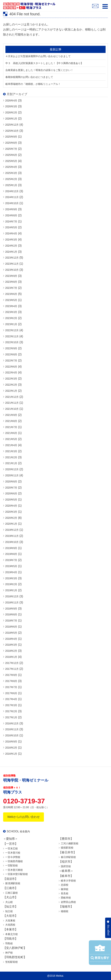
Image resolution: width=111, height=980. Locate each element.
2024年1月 (11, 252)
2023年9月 (11, 276)
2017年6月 (11, 693)
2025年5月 (11, 161)
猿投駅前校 (67, 848)
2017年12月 (12, 663)
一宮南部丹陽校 (14, 861)
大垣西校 (10, 925)
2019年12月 (12, 530)
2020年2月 (11, 518)
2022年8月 (11, 355)
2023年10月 (12, 270)
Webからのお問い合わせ (24, 817)
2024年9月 (11, 209)
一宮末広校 (11, 849)
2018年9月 (11, 609)
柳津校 (65, 889)
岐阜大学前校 (68, 881)
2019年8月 (11, 554)
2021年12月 (12, 397)
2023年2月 (11, 318)
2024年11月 (12, 197)
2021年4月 (11, 445)
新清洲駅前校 (13, 883)
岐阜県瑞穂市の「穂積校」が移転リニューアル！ (33, 84)
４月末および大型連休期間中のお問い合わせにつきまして (38, 56)
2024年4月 (11, 234)
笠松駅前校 (11, 962)
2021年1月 (11, 463)
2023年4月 (11, 306)
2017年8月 (11, 681)
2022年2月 (11, 385)
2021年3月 (11, 451)
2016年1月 (11, 754)
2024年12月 (12, 191)
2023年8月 (11, 282)
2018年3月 (11, 645)
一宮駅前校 (11, 866)
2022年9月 (11, 348)
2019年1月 (11, 590)
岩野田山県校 (68, 902)
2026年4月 (11, 101)
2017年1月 (11, 717)
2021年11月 (12, 403)
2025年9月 (11, 137)
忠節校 (65, 885)
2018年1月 (11, 657)
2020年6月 (11, 494)
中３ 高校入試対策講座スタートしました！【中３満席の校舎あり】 (44, 63)
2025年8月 (11, 143)
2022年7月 (11, 361)
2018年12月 (12, 596)
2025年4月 (11, 167)
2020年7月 (11, 488)
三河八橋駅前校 (70, 843)
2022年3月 (11, 379)
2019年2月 (11, 584)
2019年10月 (12, 542)
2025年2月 (11, 179)
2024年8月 (11, 215)
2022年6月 (11, 367)
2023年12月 (12, 258)
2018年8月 (11, 615)
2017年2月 (11, 711)
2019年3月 (11, 578)
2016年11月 (12, 729)
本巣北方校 (11, 934)
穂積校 (65, 911)
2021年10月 (12, 409)
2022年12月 (12, 330)
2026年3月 (11, 106)
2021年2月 (11, 457)
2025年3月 (11, 173)
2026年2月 (11, 113)
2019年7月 (11, 560)
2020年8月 (11, 482)
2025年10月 (12, 131)
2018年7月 (11, 621)
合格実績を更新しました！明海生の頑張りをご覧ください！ (39, 70)
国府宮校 (66, 866)
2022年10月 (12, 342)
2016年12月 (12, 724)
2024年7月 (11, 222)
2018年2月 (11, 651)
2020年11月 (12, 476)
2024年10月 (12, 203)
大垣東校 (10, 921)
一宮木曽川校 (13, 853)
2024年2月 (11, 246)
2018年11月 (12, 603)
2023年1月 (11, 324)
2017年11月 (12, 669)
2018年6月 (11, 627)
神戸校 (9, 953)
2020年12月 (12, 469)
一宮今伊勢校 (13, 857)
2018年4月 (11, 639)
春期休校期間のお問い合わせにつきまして (29, 77)
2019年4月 (11, 572)
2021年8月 (11, 421)
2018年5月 (11, 633)
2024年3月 (11, 240)
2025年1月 (11, 185)
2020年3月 (11, 512)
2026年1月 (11, 119)
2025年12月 (12, 125)
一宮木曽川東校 (14, 870)
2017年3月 (11, 705)
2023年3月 (11, 312)
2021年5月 (11, 439)
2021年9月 (11, 415)
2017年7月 (11, 687)
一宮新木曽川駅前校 (17, 874)
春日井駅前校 (68, 857)
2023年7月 (11, 288)
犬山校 (9, 902)
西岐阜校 (66, 898)
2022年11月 (12, 336)
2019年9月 (11, 548)
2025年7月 (11, 149)
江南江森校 (11, 893)
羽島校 (9, 943)
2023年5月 (11, 300)
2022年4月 (11, 373)
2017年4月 (11, 699)
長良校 (65, 893)
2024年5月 (11, 227)
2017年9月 (11, 675)
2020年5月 (11, 500)
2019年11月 (12, 536)
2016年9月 (11, 742)
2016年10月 (12, 736)
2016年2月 (11, 748)
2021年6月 (11, 433)
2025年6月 (11, 155)
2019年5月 (11, 566)
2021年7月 (11, 427)
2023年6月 (11, 294)
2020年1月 (11, 524)
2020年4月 (11, 506)
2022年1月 (11, 391)
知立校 (9, 911)
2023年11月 (12, 264)
